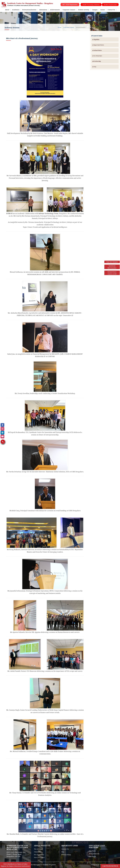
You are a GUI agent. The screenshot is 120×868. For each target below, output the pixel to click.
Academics (16, 10)
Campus (95, 10)
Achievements (55, 10)
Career (103, 10)
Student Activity (84, 10)
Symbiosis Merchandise (112, 267)
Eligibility (96, 39)
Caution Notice (110, 866)
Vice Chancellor (39, 857)
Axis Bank (92, 851)
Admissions (43, 10)
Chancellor (38, 852)
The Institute (38, 849)
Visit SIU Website (112, 262)
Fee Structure (97, 56)
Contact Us (111, 10)
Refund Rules (97, 50)
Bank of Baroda (94, 854)
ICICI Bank (92, 856)
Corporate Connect (69, 10)
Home (60, 27)
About (7, 10)
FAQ (94, 67)
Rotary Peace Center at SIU (112, 273)
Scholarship (97, 61)
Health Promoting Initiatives (91, 5)
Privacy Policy (66, 855)
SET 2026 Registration (70, 5)
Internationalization (29, 10)
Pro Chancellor (39, 855)
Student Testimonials (110, 5)
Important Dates (98, 45)
